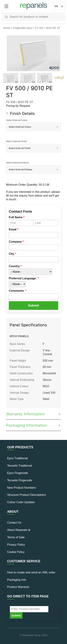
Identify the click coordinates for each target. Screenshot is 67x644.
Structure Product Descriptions (27, 495)
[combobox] (59, 6)
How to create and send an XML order (31, 572)
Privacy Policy (16, 545)
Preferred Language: (24, 278)
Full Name (17, 217)
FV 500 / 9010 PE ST (48, 28)
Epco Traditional (17, 458)
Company (16, 242)
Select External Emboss (17, 163)
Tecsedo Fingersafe (20, 480)
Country (15, 266)
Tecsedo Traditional (19, 466)
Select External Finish (16, 141)
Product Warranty (18, 587)
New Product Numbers (22, 488)
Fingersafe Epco (23, 28)
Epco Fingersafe (18, 473)
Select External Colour (17, 120)
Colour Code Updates (21, 502)
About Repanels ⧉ (19, 530)
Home (7, 28)
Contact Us (14, 523)
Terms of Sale (16, 537)
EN (56, 6)
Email (13, 229)
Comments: (18, 291)
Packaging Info (17, 580)
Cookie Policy (16, 552)
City (12, 254)
